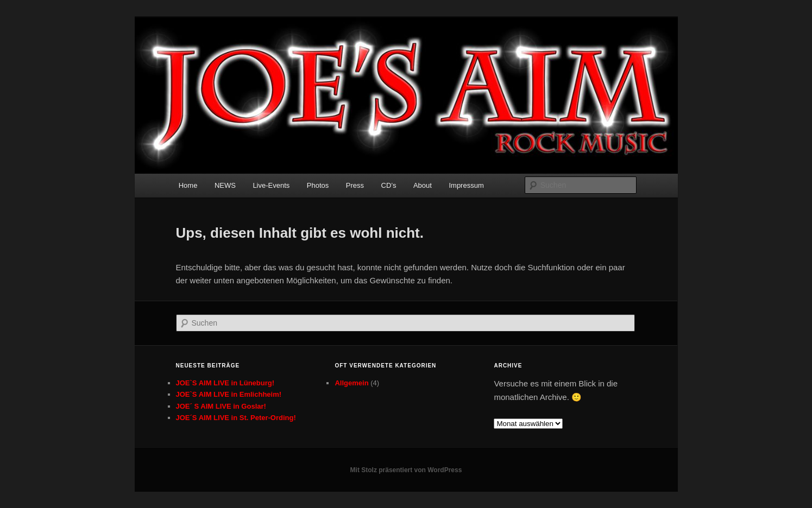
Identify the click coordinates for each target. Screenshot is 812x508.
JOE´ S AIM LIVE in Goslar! (221, 406)
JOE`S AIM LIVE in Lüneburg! (225, 383)
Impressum (466, 185)
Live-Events (271, 185)
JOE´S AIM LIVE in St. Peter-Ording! (236, 418)
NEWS (225, 185)
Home (188, 185)
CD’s (389, 185)
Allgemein (351, 383)
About (423, 185)
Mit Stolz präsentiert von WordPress (406, 470)
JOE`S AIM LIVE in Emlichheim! (229, 394)
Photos (318, 185)
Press (355, 185)
